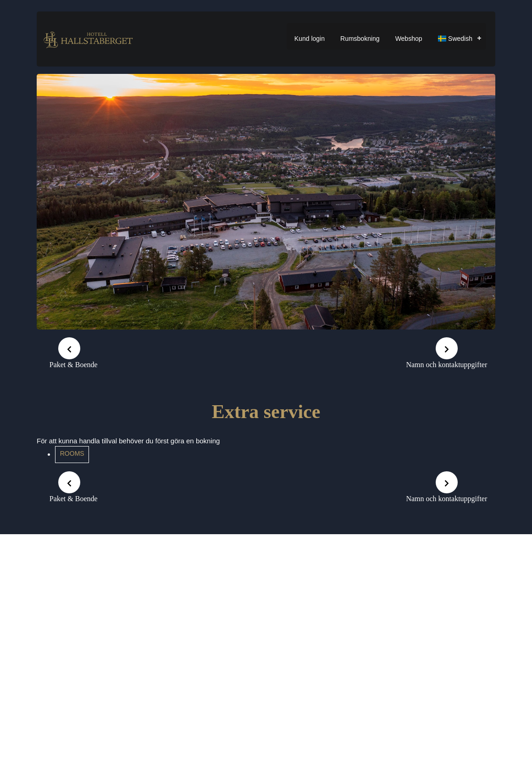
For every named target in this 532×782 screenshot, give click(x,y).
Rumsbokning (360, 39)
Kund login (310, 39)
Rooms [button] (72, 453)
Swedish (455, 39)
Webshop (409, 39)
